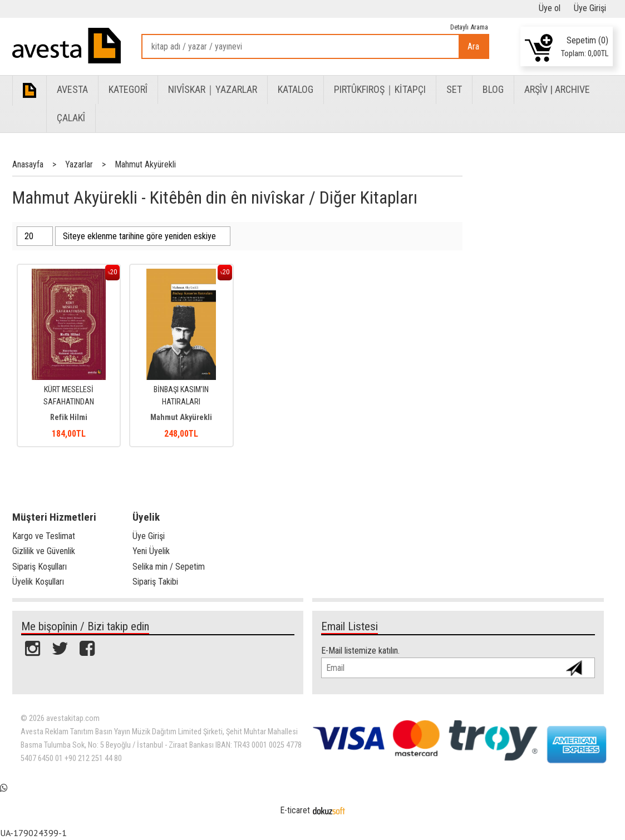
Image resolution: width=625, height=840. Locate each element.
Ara (473, 46)
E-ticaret (295, 810)
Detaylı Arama (469, 27)
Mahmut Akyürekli (181, 417)
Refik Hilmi (69, 417)
